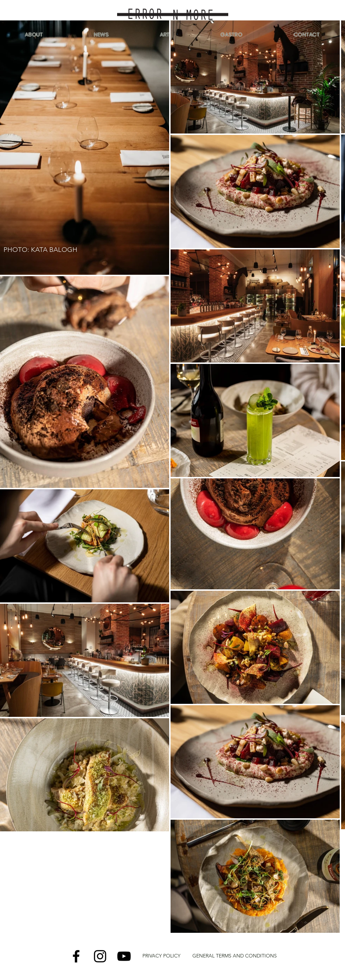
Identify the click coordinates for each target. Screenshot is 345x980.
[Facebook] (76, 956)
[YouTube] (124, 956)
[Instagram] (100, 956)
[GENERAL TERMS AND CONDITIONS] (235, 956)
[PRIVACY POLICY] (162, 956)
